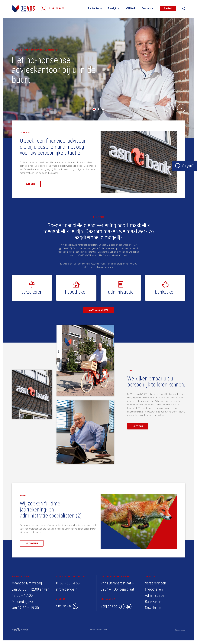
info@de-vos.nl (67, 589)
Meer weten (32, 543)
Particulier (95, 8)
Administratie (155, 595)
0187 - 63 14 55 (68, 583)
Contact (168, 8)
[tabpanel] (99, 78)
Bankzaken (153, 602)
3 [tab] (103, 109)
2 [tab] (99, 109)
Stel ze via (67, 606)
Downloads (153, 608)
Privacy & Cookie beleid (99, 630)
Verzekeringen (156, 583)
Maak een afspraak (99, 310)
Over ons (148, 8)
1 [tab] (94, 109)
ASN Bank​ (130, 8)
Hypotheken (154, 589)
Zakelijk (114, 8)
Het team (138, 426)
